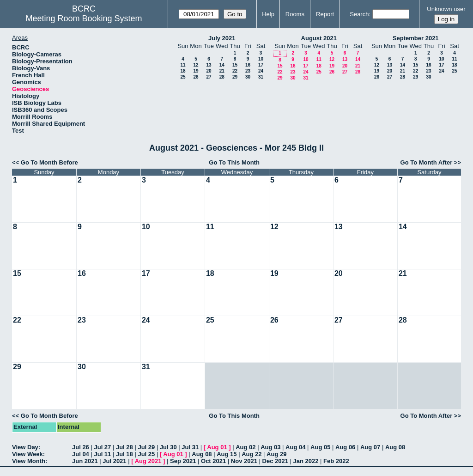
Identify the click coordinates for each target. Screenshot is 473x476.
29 (235, 77)
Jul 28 (124, 447)
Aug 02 (246, 447)
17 (261, 65)
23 (248, 71)
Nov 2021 (244, 461)
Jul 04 (81, 454)
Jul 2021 (114, 461)
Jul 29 (146, 447)
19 (196, 71)
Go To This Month (234, 162)
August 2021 (319, 38)
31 (261, 77)
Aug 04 (295, 447)
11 (183, 65)
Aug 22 (252, 454)
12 (196, 65)
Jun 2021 (85, 461)
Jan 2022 (306, 461)
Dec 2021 (275, 461)
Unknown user (446, 9)
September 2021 (416, 38)
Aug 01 (217, 447)
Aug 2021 (148, 461)
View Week (27, 454)
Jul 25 (146, 454)
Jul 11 (102, 454)
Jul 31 (190, 447)
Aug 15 (227, 454)
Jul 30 (168, 447)
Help (268, 14)
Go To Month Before (49, 162)
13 (209, 65)
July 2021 (222, 38)
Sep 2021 (183, 461)
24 (261, 71)
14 (222, 65)
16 (248, 65)
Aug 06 (345, 447)
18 (183, 71)
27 (209, 77)
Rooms (295, 14)
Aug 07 (370, 447)
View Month (29, 461)
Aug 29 (276, 454)
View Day (25, 447)
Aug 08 (395, 447)
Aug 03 (270, 447)
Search (359, 14)
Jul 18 (124, 454)
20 (209, 71)
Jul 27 (102, 447)
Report (325, 14)
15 (235, 65)
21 (222, 71)
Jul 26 (81, 447)
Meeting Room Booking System (84, 18)
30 (248, 77)
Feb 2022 (336, 461)
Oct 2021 (213, 461)
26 (196, 77)
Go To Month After (427, 162)
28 (222, 77)
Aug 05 (320, 447)
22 (235, 71)
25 (183, 77)
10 (261, 59)
